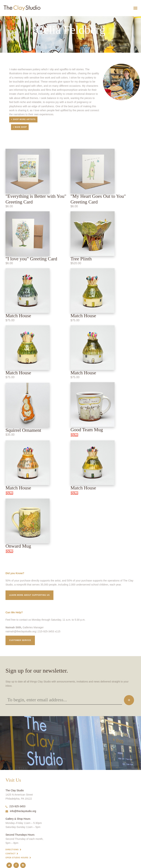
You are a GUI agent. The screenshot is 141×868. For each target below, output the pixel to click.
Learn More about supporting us (29, 595)
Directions (12, 850)
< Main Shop (20, 127)
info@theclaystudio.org (21, 811)
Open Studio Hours (17, 858)
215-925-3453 (15, 806)
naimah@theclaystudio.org (21, 631)
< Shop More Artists (23, 119)
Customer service (20, 640)
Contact (11, 854)
